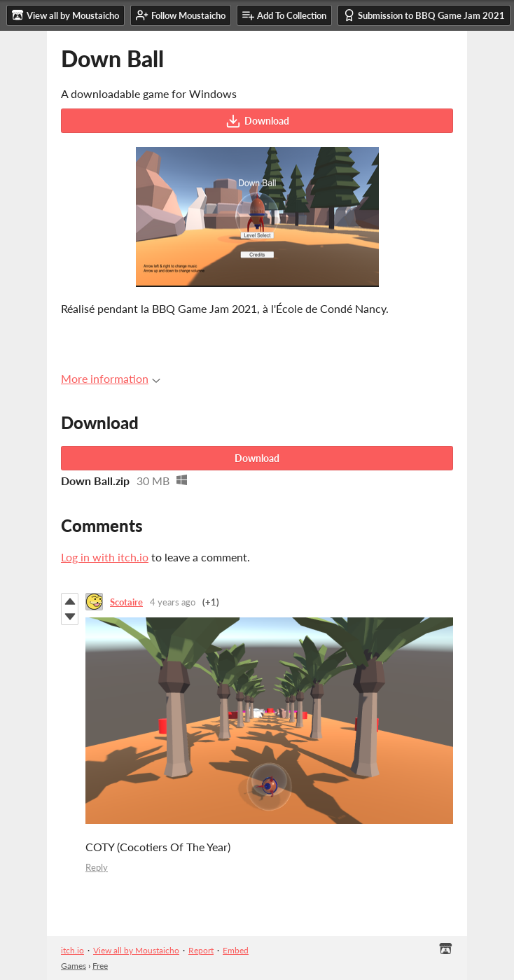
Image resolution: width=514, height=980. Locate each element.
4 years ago (173, 602)
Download (257, 121)
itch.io (72, 950)
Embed (236, 950)
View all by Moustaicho (136, 950)
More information (111, 378)
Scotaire (126, 602)
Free (100, 966)
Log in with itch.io (105, 557)
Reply (97, 867)
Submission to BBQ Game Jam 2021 (424, 15)
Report (201, 950)
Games (74, 966)
